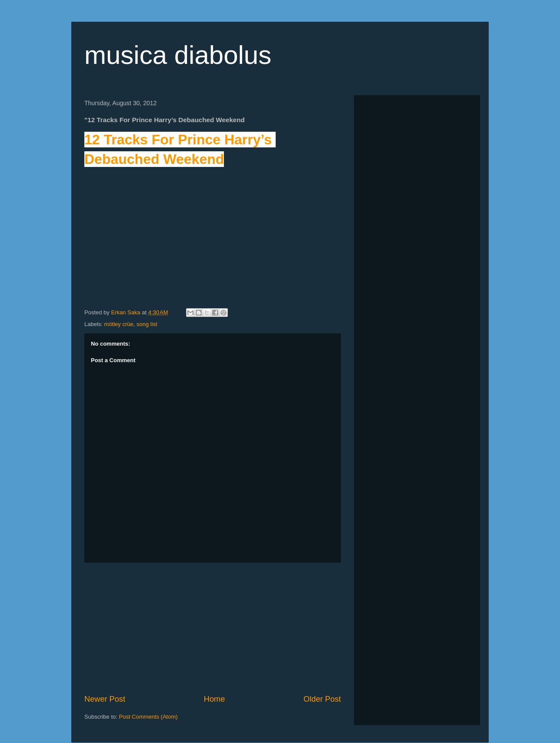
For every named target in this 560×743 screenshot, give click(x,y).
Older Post (322, 699)
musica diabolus (178, 55)
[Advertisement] (213, 628)
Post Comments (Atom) (148, 717)
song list (147, 324)
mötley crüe (119, 324)
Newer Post (105, 699)
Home (215, 699)
